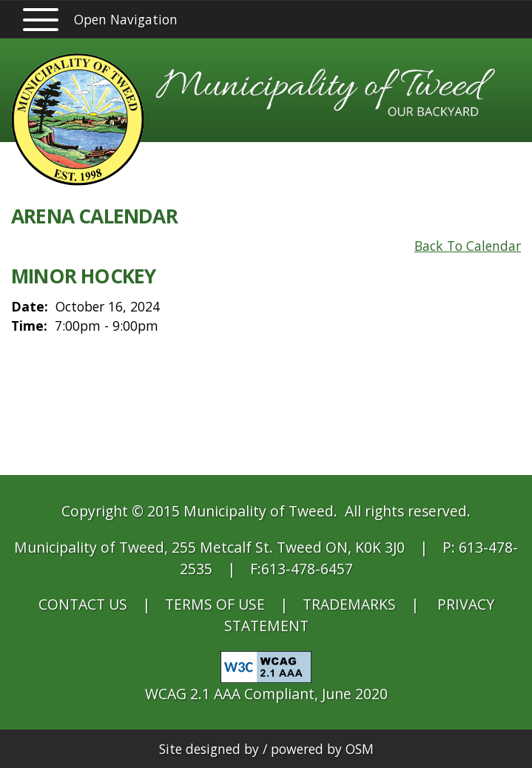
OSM (360, 749)
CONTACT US (83, 604)
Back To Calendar (468, 246)
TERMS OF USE (215, 604)
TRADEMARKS (349, 604)
